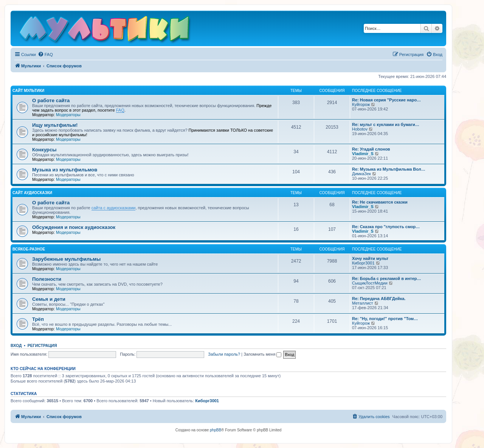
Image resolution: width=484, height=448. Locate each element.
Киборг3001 (363, 263)
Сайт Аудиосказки (32, 193)
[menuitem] (45, 54)
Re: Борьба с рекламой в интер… (387, 278)
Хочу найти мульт (370, 258)
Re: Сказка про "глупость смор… (386, 227)
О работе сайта (51, 100)
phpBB (216, 430)
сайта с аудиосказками (114, 208)
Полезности (47, 279)
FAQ (120, 110)
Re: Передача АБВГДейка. (379, 299)
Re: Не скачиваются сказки (380, 202)
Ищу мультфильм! (55, 125)
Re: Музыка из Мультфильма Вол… (389, 169)
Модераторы (68, 115)
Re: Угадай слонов (371, 149)
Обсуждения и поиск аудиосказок (74, 227)
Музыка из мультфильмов (65, 170)
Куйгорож (361, 104)
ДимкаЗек (361, 174)
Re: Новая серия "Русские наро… (386, 100)
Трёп (38, 319)
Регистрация (42, 345)
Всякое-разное (29, 249)
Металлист (363, 303)
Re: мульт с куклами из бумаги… (386, 124)
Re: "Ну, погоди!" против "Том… (385, 319)
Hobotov (360, 129)
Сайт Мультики (28, 91)
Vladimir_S (363, 154)
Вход (16, 345)
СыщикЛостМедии (370, 283)
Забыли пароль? (224, 354)
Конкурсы (44, 150)
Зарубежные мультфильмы (66, 259)
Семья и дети (49, 299)
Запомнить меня (262, 354)
